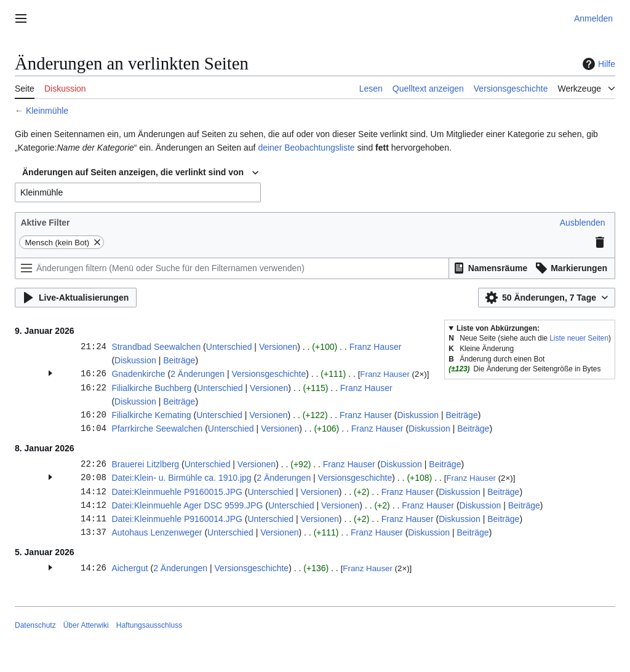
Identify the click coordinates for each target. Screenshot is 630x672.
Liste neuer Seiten (579, 338)
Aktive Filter (45, 223)
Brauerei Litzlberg (145, 464)
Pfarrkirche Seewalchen (157, 429)
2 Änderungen (197, 374)
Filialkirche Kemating (151, 415)
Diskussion (135, 360)
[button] (583, 223)
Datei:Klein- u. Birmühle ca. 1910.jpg (181, 478)
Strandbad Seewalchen (156, 347)
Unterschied (229, 347)
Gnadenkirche (138, 374)
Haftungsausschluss (149, 625)
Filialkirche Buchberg (151, 388)
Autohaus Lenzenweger (157, 532)
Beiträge (179, 360)
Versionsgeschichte (269, 374)
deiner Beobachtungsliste (306, 148)
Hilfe (597, 64)
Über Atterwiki (86, 625)
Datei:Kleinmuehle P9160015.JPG (177, 492)
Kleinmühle (47, 111)
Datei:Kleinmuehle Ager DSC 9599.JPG (187, 505)
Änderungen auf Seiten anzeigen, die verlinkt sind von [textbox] (133, 172)
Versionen (278, 347)
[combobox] (140, 173)
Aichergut (130, 568)
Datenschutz (35, 625)
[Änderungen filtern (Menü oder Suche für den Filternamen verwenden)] (232, 268)
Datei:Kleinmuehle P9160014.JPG (177, 519)
